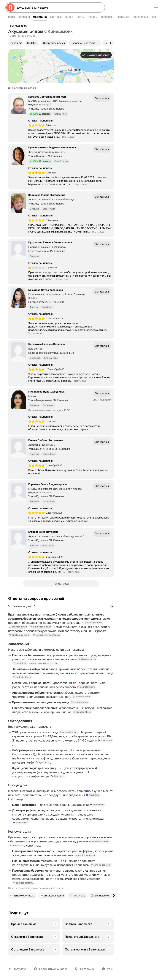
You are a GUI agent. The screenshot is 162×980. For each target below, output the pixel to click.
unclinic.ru (105, 663)
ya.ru (108, 969)
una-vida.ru (16, 849)
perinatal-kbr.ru (18, 630)
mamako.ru (20, 748)
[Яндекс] (10, 7)
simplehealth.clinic (40, 630)
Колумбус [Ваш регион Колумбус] (20, 969)
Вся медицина (19, 26)
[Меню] (156, 7)
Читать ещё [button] (68, 137)
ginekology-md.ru (92, 626)
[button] (23, 88)
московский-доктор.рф (45, 638)
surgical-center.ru (96, 845)
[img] (36, 125)
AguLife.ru (42, 766)
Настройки (86, 969)
